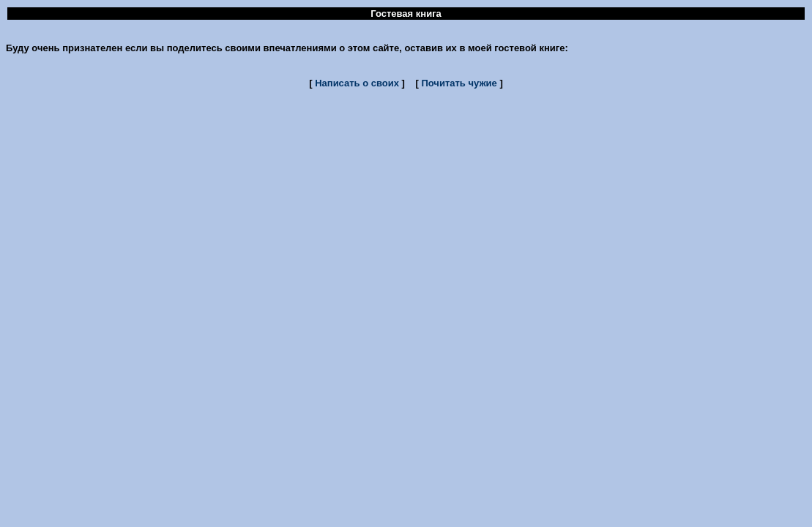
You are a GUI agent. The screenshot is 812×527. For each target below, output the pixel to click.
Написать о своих (357, 83)
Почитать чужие (459, 83)
